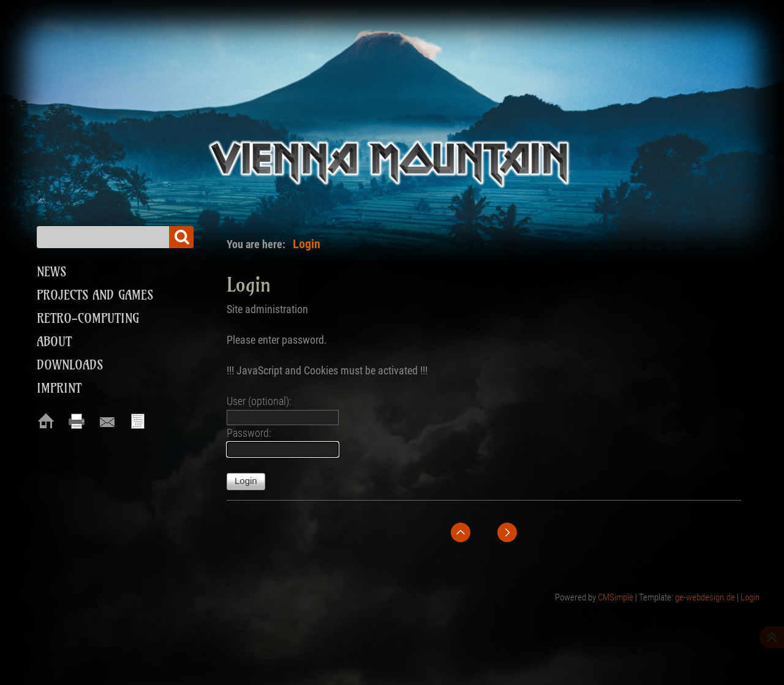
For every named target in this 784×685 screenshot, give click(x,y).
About (54, 342)
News (51, 272)
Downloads (70, 365)
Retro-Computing (88, 318)
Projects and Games (95, 295)
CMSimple (616, 597)
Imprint (59, 388)
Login (750, 597)
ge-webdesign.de (705, 597)
